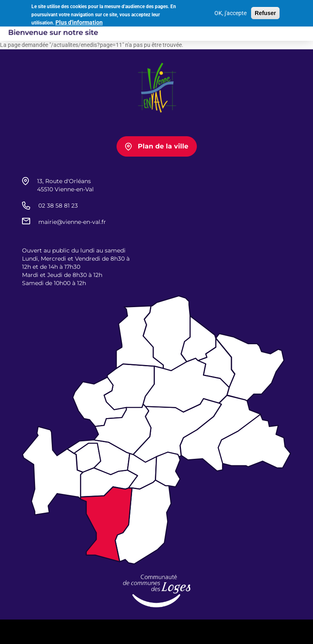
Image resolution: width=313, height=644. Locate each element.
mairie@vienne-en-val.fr (72, 222)
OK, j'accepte (230, 12)
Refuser (265, 12)
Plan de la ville (163, 146)
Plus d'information (79, 21)
